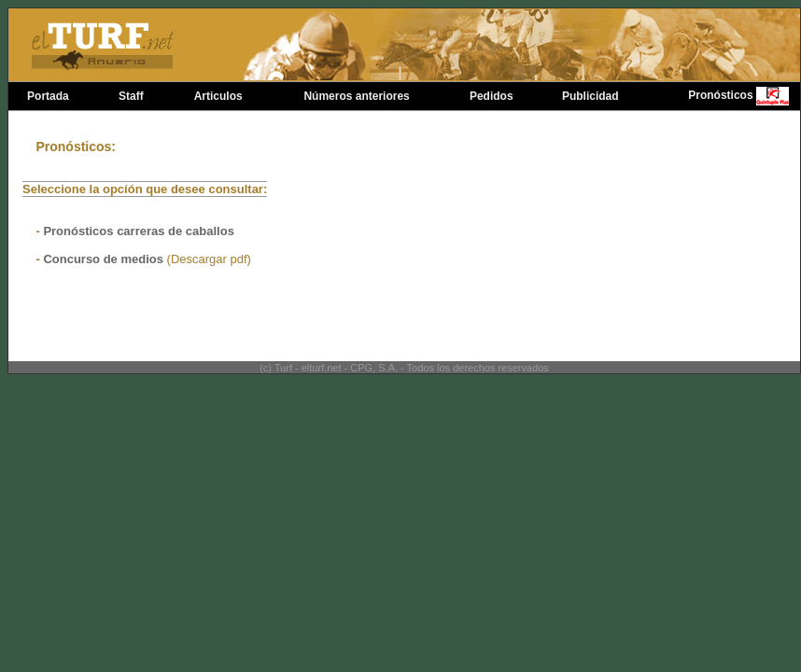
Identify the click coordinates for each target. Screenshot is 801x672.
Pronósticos (720, 95)
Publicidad (590, 96)
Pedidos (492, 96)
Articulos (218, 96)
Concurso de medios (105, 259)
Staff (131, 96)
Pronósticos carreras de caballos (138, 231)
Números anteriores (356, 96)
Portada (48, 96)
